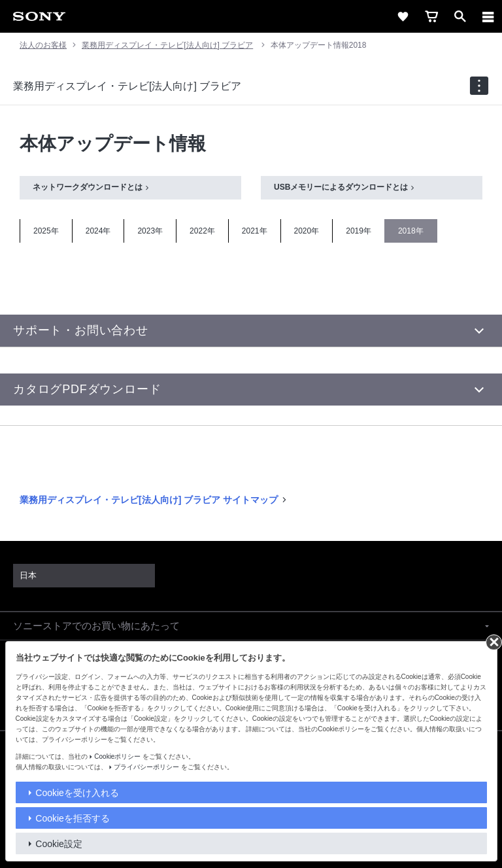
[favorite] (403, 16)
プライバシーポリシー (146, 767)
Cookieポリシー (117, 756)
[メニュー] (488, 16)
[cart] (431, 16)
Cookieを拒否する (73, 818)
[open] (460, 16)
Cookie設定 (59, 844)
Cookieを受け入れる (77, 793)
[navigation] (479, 86)
